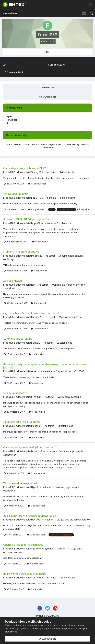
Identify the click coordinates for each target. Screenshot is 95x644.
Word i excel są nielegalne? (20, 483)
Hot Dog (36, 520)
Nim (33, 285)
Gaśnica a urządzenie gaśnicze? (23, 545)
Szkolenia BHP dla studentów (22, 422)
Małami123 (37, 256)
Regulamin (68, 628)
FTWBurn (36, 397)
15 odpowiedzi (36, 589)
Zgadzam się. (48, 639)
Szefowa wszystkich (42, 549)
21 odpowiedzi (37, 354)
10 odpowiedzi (37, 437)
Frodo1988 (9, 172)
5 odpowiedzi (37, 383)
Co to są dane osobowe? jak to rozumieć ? (30, 447)
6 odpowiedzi (39, 271)
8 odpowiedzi (36, 209)
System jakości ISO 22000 (70, 371)
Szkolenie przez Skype (18, 339)
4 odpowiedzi (36, 564)
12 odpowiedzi (39, 329)
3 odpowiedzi (39, 303)
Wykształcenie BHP (16, 194)
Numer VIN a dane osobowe (21, 252)
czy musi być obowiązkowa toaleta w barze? (31, 313)
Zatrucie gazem (13, 281)
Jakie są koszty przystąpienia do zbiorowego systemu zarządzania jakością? (45, 366)
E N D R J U (37, 198)
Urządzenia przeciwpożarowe (73, 520)
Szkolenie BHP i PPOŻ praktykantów (26, 219)
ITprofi (35, 487)
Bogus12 (36, 223)
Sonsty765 (37, 172)
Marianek (36, 426)
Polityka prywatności (47, 616)
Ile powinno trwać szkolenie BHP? (25, 574)
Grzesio (35, 371)
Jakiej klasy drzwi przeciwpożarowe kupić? (30, 516)
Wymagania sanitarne (70, 317)
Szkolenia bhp (67, 172)
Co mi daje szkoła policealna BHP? (25, 168)
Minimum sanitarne (15, 393)
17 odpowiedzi (37, 184)
